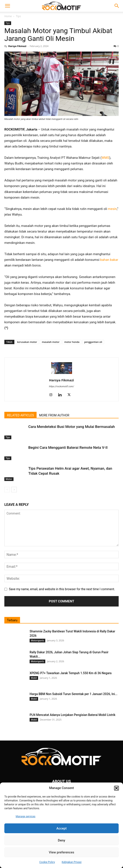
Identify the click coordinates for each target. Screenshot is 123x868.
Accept (61, 828)
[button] (116, 788)
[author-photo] (62, 374)
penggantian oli (93, 342)
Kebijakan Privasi (72, 862)
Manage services (26, 816)
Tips (18, 16)
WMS (105, 158)
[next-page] (14, 490)
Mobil (34, 678)
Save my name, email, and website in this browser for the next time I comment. (62, 589)
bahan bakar (109, 260)
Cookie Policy (47, 862)
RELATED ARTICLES (20, 415)
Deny (62, 840)
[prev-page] (7, 490)
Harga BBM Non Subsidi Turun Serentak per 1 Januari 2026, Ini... (73, 694)
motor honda (72, 342)
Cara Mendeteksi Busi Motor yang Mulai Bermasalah (72, 427)
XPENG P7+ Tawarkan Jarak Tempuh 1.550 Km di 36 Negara (71, 673)
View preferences (61, 852)
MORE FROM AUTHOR (54, 415)
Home (8, 16)
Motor (9, 479)
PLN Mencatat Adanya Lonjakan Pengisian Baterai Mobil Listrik (72, 715)
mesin (112, 209)
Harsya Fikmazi (17, 46)
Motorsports (37, 640)
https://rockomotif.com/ (61, 386)
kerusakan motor (27, 342)
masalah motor (51, 342)
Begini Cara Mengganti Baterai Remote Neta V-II (68, 447)
